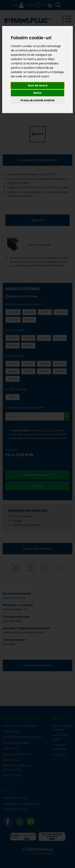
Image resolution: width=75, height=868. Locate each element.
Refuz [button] (37, 93)
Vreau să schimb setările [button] (37, 100)
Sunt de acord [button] (37, 86)
